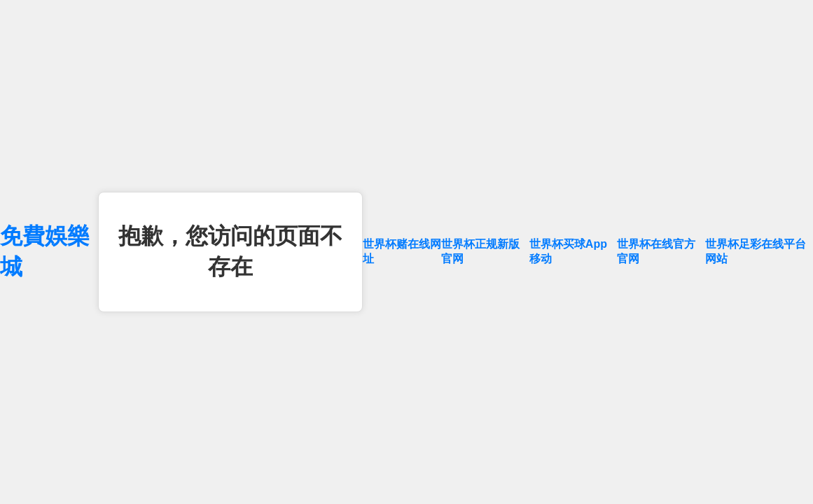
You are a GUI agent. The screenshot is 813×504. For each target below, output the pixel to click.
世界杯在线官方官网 (656, 251)
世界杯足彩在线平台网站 (756, 251)
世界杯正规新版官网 (480, 251)
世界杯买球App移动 (568, 251)
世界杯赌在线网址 (402, 251)
